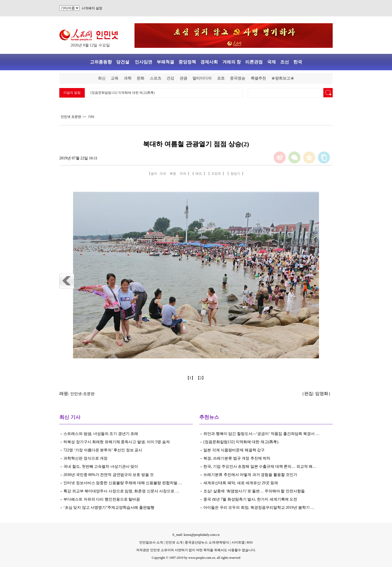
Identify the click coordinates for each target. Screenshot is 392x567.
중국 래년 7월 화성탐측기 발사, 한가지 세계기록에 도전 (250, 499)
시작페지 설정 (92, 8)
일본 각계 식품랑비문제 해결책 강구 (234, 450)
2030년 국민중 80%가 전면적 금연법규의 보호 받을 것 (109, 475)
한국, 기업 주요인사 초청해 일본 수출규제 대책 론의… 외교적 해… (260, 467)
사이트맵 (238, 542)
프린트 (216, 174)
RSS (250, 542)
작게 (183, 174)
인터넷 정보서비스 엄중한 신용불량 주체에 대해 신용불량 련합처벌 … (123, 483)
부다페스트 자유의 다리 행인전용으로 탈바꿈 (102, 499)
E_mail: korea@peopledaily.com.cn (196, 535)
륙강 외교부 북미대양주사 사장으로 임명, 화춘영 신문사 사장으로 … (121, 491)
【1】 (191, 378)
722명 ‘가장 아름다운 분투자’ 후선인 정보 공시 (103, 450)
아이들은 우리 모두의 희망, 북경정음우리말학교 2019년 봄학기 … (259, 508)
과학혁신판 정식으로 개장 (85, 458)
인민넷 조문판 (71, 117)
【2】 (201, 378)
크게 (163, 174)
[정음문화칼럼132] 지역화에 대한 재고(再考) (123, 93)
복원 (173, 174)
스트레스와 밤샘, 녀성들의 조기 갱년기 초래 (101, 434)
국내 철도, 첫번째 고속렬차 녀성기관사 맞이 (101, 467)
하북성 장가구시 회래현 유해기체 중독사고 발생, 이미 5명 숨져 (117, 442)
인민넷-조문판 (82, 394)
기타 (91, 117)
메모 (199, 174)
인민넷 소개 (174, 542)
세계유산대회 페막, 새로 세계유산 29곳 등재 (241, 483)
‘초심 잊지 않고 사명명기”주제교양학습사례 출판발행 (109, 508)
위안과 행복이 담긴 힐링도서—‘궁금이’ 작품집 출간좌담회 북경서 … (261, 434)
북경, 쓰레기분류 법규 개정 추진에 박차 (237, 458)
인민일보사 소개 (151, 542)
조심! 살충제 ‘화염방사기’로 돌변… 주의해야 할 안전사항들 (254, 491)
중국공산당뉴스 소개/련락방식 (207, 542)
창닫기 (235, 174)
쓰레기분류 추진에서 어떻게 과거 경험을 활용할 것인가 (251, 475)
